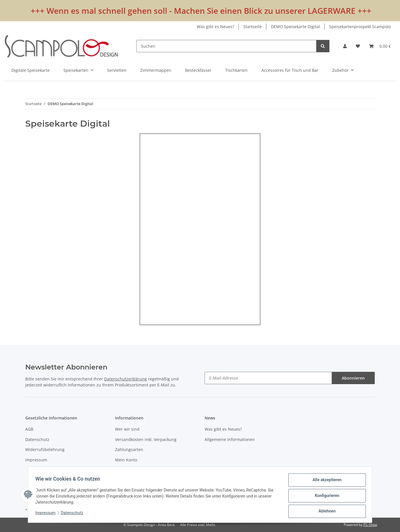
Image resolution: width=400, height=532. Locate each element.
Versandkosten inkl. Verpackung (146, 439)
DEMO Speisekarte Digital (295, 27)
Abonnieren (353, 378)
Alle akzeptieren (325, 482)
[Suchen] (226, 46)
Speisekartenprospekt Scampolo (360, 27)
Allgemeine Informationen (230, 439)
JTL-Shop (370, 525)
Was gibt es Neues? (215, 27)
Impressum (36, 460)
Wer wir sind (127, 429)
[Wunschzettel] (358, 46)
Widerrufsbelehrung (45, 449)
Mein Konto (126, 460)
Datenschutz (37, 439)
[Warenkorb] (380, 46)
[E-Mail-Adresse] (268, 378)
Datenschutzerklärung (126, 379)
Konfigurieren (325, 497)
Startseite (253, 27)
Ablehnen (325, 512)
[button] (345, 46)
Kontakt (122, 470)
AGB (29, 429)
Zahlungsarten (129, 449)
